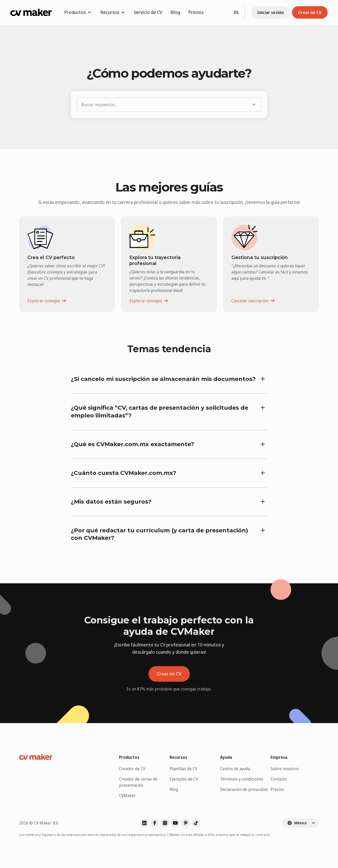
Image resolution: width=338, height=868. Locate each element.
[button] (169, 105)
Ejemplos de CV (184, 779)
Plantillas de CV (183, 769)
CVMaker (127, 796)
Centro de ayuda (235, 769)
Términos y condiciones (242, 779)
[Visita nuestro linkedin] (144, 823)
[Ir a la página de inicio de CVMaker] (31, 12)
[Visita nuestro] (196, 823)
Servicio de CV (148, 12)
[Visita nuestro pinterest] (186, 823)
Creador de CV (132, 769)
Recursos (113, 12)
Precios (196, 12)
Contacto (279, 779)
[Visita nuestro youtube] (175, 823)
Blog (175, 12)
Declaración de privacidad (244, 789)
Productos (78, 12)
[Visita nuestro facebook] (155, 823)
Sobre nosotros (285, 769)
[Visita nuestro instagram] (165, 823)
